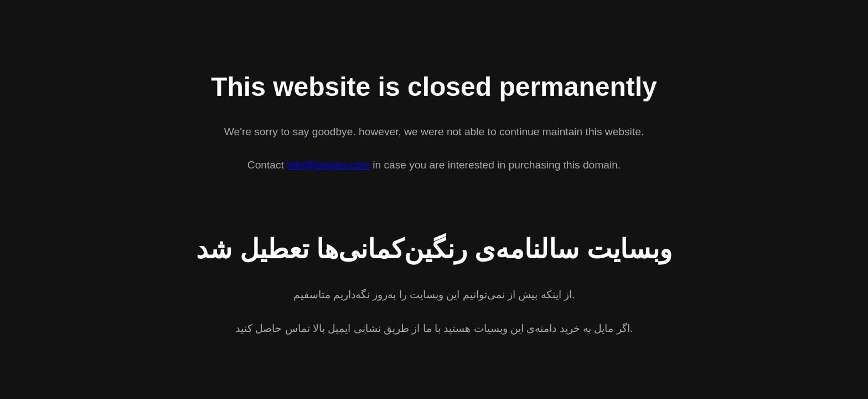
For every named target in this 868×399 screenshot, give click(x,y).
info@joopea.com (328, 165)
